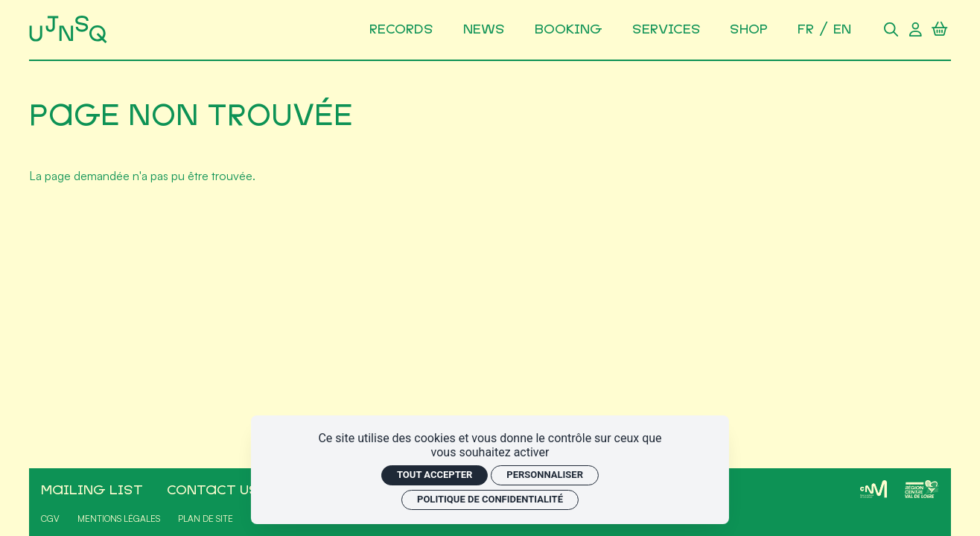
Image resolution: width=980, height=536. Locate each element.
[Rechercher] (892, 30)
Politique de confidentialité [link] (490, 499)
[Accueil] (71, 30)
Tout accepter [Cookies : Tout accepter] (435, 475)
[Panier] (940, 30)
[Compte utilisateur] (916, 30)
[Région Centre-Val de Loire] (922, 489)
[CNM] (874, 489)
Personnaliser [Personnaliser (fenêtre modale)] (545, 475)
